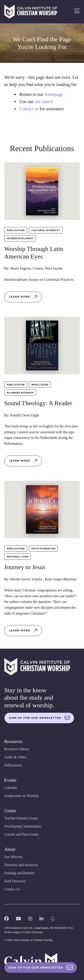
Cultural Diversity (46, 230)
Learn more (23, 297)
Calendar (11, 788)
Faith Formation (43, 549)
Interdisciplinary (20, 238)
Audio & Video (15, 757)
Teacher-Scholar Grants (21, 818)
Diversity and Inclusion (21, 865)
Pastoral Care (18, 557)
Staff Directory (15, 881)
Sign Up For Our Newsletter (41, 968)
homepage (54, 94)
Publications (13, 765)
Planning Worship (20, 393)
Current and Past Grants (21, 834)
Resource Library (17, 749)
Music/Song (40, 385)
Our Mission (13, 857)
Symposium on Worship (22, 796)
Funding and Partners (20, 873)
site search (44, 102)
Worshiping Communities (23, 826)
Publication (16, 230)
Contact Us (12, 889)
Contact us (29, 109)
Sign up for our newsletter (39, 718)
